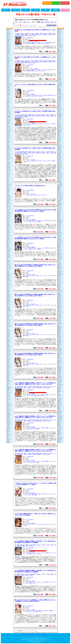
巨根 (46, 95)
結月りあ (59, 424)
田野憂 (18, 33)
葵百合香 (59, 38)
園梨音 (8, 246)
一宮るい (8, 100)
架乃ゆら (59, 133)
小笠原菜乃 (8, 116)
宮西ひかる (60, 391)
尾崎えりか (60, 108)
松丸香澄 (59, 351)
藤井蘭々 (59, 333)
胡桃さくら (60, 166)
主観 (24, 43)
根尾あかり (60, 303)
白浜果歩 (8, 224)
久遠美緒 (8, 147)
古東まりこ (8, 157)
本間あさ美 (8, 350)
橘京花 (59, 248)
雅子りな (59, 125)
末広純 (59, 231)
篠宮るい (8, 208)
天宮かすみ (8, 72)
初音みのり (60, 311)
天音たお (8, 67)
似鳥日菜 (59, 302)
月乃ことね (8, 267)
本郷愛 (23, 115)
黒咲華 (59, 170)
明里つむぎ (60, 45)
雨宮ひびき (60, 64)
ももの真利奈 (9, 405)
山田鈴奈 (8, 419)
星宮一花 (59, 344)
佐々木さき (60, 199)
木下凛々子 (60, 152)
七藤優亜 (8, 295)
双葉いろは (60, 336)
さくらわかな (60, 197)
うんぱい (59, 96)
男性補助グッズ (44, 635)
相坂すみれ (8, 29)
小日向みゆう (28, 33)
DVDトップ (6, 10)
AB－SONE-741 (31, 519)
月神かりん (8, 264)
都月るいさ (60, 268)
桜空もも (59, 195)
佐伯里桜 (8, 168)
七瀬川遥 (8, 292)
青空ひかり (60, 39)
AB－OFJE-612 (30, 65)
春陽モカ (59, 321)
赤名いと (59, 42)
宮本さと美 (8, 393)
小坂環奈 (8, 154)
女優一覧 (16, 10)
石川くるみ (8, 92)
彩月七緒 (59, 202)
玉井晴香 (8, 256)
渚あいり (31, 35)
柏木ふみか (8, 130)
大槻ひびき (60, 100)
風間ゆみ (59, 126)
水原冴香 (8, 373)
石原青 (59, 78)
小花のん (59, 119)
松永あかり (8, 360)
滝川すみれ (60, 241)
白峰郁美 (8, 226)
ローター (18, 635)
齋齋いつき (8, 166)
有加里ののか (60, 46)
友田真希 (59, 273)
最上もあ (8, 400)
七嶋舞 (59, 289)
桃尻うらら (8, 404)
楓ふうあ (40, 34)
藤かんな (59, 335)
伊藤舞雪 (59, 90)
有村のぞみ (60, 74)
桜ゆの (8, 181)
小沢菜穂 (8, 122)
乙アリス (59, 112)
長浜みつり (60, 278)
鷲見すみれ (8, 241)
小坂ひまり (60, 176)
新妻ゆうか (8, 300)
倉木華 (34, 35)
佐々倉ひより (9, 184)
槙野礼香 (8, 351)
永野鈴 (59, 277)
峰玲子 (8, 386)
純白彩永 (8, 355)
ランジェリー (59, 635)
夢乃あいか (18, 35)
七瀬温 (8, 293)
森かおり (8, 406)
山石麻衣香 (8, 415)
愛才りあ (59, 34)
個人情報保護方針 (37, 634)
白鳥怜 (8, 221)
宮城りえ (59, 387)
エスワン (28, 38)
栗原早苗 (8, 148)
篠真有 (59, 215)
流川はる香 (60, 438)
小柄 (39, 42)
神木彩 (59, 134)
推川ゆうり (60, 110)
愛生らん (8, 36)
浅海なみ (8, 52)
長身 (47, 42)
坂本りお (8, 172)
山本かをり (8, 420)
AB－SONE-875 (31, 215)
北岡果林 (59, 147)
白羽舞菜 (8, 223)
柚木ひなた (8, 429)
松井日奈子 (60, 350)
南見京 (8, 384)
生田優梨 (8, 87)
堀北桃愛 (8, 346)
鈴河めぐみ (8, 235)
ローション (35, 221)
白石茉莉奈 (60, 221)
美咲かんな (60, 362)
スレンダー (43, 42)
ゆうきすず (8, 424)
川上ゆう (59, 139)
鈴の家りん (60, 232)
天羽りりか (60, 58)
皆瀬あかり (60, 376)
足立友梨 (59, 57)
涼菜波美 (8, 238)
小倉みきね (8, 121)
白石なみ (8, 217)
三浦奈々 (8, 364)
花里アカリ (8, 314)
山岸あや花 (60, 416)
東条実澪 (8, 274)
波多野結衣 (60, 307)
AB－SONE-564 (31, 577)
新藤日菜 (8, 231)
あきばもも (60, 47)
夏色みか (8, 288)
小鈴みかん (60, 180)
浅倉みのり (8, 46)
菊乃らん (59, 143)
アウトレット (41, 96)
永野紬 (8, 282)
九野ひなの (60, 161)
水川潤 (59, 365)
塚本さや (8, 263)
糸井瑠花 (59, 89)
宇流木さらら (60, 94)
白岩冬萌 (59, 223)
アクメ (29, 96)
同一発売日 (36, 41)
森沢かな (59, 408)
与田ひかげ (8, 434)
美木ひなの (60, 361)
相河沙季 (59, 31)
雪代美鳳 (59, 422)
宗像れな (8, 397)
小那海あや (60, 114)
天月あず (59, 61)
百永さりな (60, 404)
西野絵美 (59, 296)
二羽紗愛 (59, 337)
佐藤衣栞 (8, 188)
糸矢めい (8, 101)
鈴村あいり (60, 234)
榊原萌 (26, 34)
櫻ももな (8, 180)
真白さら (8, 357)
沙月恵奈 (59, 201)
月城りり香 (8, 266)
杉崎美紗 (8, 232)
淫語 (39, 611)
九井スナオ (60, 174)
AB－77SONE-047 (31, 190)
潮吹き (37, 95)
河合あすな (60, 137)
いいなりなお (9, 85)
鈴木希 (8, 237)
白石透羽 (8, 216)
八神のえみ (8, 411)
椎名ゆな (59, 209)
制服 (26, 43)
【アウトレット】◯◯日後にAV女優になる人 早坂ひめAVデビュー (30, 186)
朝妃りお (59, 50)
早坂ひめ (26, 35)
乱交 (54, 42)
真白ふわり (60, 348)
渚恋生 (8, 286)
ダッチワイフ (8, 635)
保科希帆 (8, 340)
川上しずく (8, 134)
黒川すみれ (60, 168)
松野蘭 (8, 361)
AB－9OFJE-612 (31, 37)
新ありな (59, 70)
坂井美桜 (8, 170)
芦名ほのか (60, 53)
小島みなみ (60, 177)
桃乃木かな (60, 405)
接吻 (48, 553)
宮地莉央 (8, 390)
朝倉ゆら (8, 47)
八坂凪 (8, 412)
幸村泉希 (8, 427)
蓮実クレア (60, 306)
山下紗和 (8, 416)
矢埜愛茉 (8, 413)
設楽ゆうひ (60, 212)
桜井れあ (8, 173)
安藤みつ (8, 83)
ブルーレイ (48, 43)
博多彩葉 (8, 307)
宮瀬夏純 (8, 389)
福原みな (59, 332)
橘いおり (8, 253)
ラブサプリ (49, 635)
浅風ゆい (8, 45)
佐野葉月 (8, 191)
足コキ (40, 43)
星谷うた (8, 339)
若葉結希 (8, 441)
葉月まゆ (59, 310)
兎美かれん (8, 111)
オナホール (3, 635)
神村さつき (8, 132)
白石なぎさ (60, 220)
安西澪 (8, 81)
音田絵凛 (8, 123)
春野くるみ (8, 321)
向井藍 (59, 394)
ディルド (22, 635)
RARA (8, 437)
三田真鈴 (50, 33)
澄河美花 (59, 237)
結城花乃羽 (8, 423)
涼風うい (8, 234)
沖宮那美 (59, 103)
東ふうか (8, 56)
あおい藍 (8, 38)
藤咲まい (8, 337)
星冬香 (8, 343)
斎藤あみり (60, 187)
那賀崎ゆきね (60, 274)
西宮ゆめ (59, 297)
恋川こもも (8, 150)
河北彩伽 (19, 115)
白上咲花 (45, 33)
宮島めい (59, 390)
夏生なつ (8, 289)
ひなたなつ (60, 322)
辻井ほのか (60, 259)
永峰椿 (59, 279)
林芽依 (8, 318)
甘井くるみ (8, 60)
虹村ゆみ (59, 299)
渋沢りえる (8, 209)
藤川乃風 (8, 335)
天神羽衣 (8, 61)
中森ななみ (8, 285)
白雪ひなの (8, 227)
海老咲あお (60, 97)
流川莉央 (59, 440)
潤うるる (8, 212)
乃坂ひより (21, 388)
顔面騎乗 (33, 43)
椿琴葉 (8, 271)
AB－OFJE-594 (30, 156)
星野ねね (8, 342)
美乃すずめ (60, 386)
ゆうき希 (8, 426)
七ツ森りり (33, 34)
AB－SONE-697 (31, 606)
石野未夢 (8, 94)
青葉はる (8, 42)
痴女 (52, 42)
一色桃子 (59, 86)
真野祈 (59, 355)
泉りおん (59, 81)
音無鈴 (8, 125)
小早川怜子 (60, 183)
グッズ (65, 10)
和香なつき (8, 438)
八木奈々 (59, 411)
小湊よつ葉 (60, 186)
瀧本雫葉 (8, 250)
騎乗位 (29, 43)
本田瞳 (59, 347)
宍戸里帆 (59, 210)
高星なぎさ (8, 248)
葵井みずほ (8, 35)
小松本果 (8, 162)
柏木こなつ (60, 128)
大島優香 (59, 99)
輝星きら (8, 145)
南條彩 (59, 293)
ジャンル (35, 10)
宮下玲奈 (59, 389)
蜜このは (8, 383)
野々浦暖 (59, 304)
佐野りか (8, 192)
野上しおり (8, 304)
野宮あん (8, 306)
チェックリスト (56, 3)
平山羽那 (8, 331)
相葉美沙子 (8, 34)
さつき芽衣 (60, 203)
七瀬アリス (60, 290)
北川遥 (8, 140)
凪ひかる (33, 33)
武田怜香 (59, 244)
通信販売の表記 (31, 634)
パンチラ (34, 612)
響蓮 (7, 328)
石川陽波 (8, 93)
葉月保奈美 (8, 310)
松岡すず (8, 358)
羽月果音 (8, 308)
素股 (33, 495)
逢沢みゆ (59, 32)
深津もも (8, 332)
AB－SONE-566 (31, 423)
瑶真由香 (8, 324)
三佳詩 (8, 394)
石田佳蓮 (59, 76)
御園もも (8, 377)
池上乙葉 (8, 89)
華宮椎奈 (8, 133)
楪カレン (59, 423)
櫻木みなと (8, 174)
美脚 (49, 42)
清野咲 (8, 242)
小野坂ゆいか (60, 115)
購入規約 (27, 634)
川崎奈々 (8, 139)
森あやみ (59, 406)
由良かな (59, 427)
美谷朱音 (59, 371)
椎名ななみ (8, 198)
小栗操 (59, 107)
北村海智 (59, 150)
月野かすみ (60, 257)
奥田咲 (37, 34)
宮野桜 (8, 391)
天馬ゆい (59, 263)
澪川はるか (8, 365)
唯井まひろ (60, 245)
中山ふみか (60, 282)
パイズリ (43, 43)
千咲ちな (8, 260)
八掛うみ (59, 415)
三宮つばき (60, 208)
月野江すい (60, 256)
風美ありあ (8, 129)
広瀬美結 (59, 329)
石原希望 (59, 79)
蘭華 (59, 435)
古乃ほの (59, 339)
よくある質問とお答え (44, 634)
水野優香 (59, 366)
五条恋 (23, 35)
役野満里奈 (60, 412)
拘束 (49, 95)
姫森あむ (8, 329)
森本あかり (8, 408)
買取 (49, 634)
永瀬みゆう (8, 281)
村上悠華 (19, 117)
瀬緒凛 (8, 244)
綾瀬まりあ (8, 75)
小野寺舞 (59, 116)
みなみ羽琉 (60, 380)
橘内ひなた (60, 249)
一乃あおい (60, 83)
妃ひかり (59, 144)
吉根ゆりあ (60, 433)
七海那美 (8, 296)
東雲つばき (8, 203)
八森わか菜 (60, 418)
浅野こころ (26, 116)
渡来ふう (59, 442)
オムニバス (29, 42)
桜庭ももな (8, 177)
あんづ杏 (8, 82)
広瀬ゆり (59, 331)
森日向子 (59, 409)
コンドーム (39, 635)
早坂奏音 (8, 317)
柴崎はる (59, 216)
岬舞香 (8, 371)
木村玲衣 (59, 155)
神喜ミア (8, 152)
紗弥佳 (8, 194)
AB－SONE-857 (31, 271)
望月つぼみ (60, 398)
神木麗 (59, 136)
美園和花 (59, 369)
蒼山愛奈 (8, 43)
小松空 (8, 161)
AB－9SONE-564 (31, 548)
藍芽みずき (60, 29)
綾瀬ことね (8, 74)
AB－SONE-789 (31, 489)
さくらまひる (60, 194)
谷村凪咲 (8, 255)
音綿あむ (8, 126)
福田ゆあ (8, 333)
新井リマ (59, 67)
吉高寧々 (59, 430)
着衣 (49, 220)
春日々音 (8, 322)
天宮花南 (59, 63)
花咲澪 (8, 313)
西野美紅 (8, 302)
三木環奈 (8, 197)
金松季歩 (26, 115)
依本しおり (60, 434)
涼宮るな (8, 239)
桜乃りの (59, 191)
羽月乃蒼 (59, 318)
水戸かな (59, 375)
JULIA (59, 217)
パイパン (36, 42)
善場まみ (8, 245)
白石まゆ (8, 219)
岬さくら (59, 364)
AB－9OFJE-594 (31, 119)
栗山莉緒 (59, 165)
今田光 (8, 108)
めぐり (59, 397)
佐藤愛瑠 (59, 205)
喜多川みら (8, 141)
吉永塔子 (59, 431)
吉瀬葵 (8, 143)
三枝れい (59, 188)
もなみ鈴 (59, 400)
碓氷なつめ (8, 114)
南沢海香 (59, 379)
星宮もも (8, 344)
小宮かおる (8, 163)
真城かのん (8, 354)
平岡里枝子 (60, 328)
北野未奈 (59, 148)
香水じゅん (60, 129)
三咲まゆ (8, 372)
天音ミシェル (9, 70)
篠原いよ (8, 205)
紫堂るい (59, 213)
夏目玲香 (8, 290)
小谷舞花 (8, 155)
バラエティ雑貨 (68, 635)
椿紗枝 (8, 273)
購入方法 (23, 634)
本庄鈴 (59, 346)
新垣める (8, 78)
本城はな (8, 347)
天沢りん (8, 63)
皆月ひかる (60, 377)
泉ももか (8, 96)
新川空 (8, 79)
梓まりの (8, 54)
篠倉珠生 (8, 201)
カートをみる (65, 3)
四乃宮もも (8, 206)
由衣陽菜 (8, 422)
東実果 (8, 57)
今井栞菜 (59, 92)
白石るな (8, 220)
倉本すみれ (60, 163)
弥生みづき (60, 419)
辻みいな (8, 270)
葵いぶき (59, 35)
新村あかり (60, 295)
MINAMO (59, 383)
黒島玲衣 (59, 172)
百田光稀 (59, 402)
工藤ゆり (59, 159)
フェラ (36, 43)
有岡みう (59, 71)
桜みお (8, 179)
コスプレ (41, 524)
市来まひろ (60, 82)
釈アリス (8, 210)
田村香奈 (8, 257)
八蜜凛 (59, 308)
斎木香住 (8, 165)
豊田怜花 (8, 277)
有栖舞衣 (59, 72)
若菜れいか (8, 440)
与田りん (8, 435)
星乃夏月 (59, 342)
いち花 (8, 97)
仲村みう (59, 281)
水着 (26, 96)
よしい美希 (60, 429)
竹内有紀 (59, 242)
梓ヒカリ (59, 54)
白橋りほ (59, 227)
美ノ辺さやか (9, 387)
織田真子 (59, 111)
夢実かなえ (8, 431)
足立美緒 (8, 58)
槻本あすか (8, 268)
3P (44, 95)
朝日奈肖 (8, 50)
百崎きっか (8, 402)
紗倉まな (59, 192)
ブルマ (30, 495)
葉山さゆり (60, 317)
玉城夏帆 (59, 253)
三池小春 (59, 358)
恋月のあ (8, 151)
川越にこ (18, 34)
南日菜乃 (59, 382)
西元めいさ (60, 300)
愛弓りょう (60, 65)
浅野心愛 (8, 49)
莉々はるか (60, 437)
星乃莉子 (59, 343)
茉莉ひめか (8, 362)
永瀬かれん (8, 279)
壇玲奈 (8, 259)
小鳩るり (8, 159)
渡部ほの (8, 442)
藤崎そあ (8, 336)
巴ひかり (59, 270)
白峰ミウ (59, 228)
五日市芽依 (60, 85)
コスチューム (54, 635)
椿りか (59, 260)
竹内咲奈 (8, 252)
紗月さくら (8, 186)
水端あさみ (60, 368)
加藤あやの (60, 130)
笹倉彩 (8, 183)
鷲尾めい (37, 33)
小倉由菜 (59, 105)
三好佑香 (8, 395)
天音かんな (8, 65)
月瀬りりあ (60, 255)
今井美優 (8, 107)
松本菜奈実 (60, 354)
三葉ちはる (60, 373)
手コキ (54, 395)
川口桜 (8, 137)
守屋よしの (8, 409)
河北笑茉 (8, 136)
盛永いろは (8, 284)
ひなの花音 (8, 326)
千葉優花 (8, 261)
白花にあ (8, 228)
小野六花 (59, 118)
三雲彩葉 (8, 368)
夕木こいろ (60, 420)
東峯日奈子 (8, 275)
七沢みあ (59, 288)
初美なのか (8, 311)
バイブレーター (13, 635)
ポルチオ (41, 95)
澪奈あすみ (8, 366)
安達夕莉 (41, 33)
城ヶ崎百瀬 (8, 213)
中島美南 (8, 278)
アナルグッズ (26, 635)
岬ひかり (8, 369)
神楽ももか (23, 33)
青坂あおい (8, 39)
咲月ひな (8, 187)
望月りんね (8, 382)
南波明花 (8, 299)
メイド (42, 553)
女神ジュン (8, 398)
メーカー (26, 10)
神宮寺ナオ (60, 230)
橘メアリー (60, 250)
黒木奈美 (59, 169)
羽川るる (8, 110)
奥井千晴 (8, 118)
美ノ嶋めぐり (60, 384)
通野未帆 (59, 267)
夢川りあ (8, 430)
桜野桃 (8, 176)
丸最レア (59, 357)
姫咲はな (59, 326)
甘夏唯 (8, 64)
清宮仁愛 (59, 157)
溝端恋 (8, 379)
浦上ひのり (8, 115)
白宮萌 (8, 230)
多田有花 (59, 246)
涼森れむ (59, 235)
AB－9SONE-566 (31, 390)
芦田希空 (8, 53)
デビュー (31, 195)
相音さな (8, 32)
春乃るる (59, 319)
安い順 (52, 22)
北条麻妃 (59, 340)
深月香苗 (8, 380)
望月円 (8, 401)
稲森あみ (8, 103)
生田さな (8, 86)
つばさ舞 (59, 261)
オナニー (41, 275)
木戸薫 (8, 144)
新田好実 (8, 303)
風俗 (25, 125)
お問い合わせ (47, 3)
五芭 (59, 87)
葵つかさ (59, 36)
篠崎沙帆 (8, 202)
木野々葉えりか (9, 158)
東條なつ (59, 266)
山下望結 (8, 418)
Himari (59, 325)
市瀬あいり (8, 99)
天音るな (8, 71)
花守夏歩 (59, 314)
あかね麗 (59, 43)
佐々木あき (60, 198)
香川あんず (8, 128)
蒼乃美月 (8, 41)
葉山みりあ (8, 319)
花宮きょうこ (60, 313)
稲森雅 (8, 104)
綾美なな (8, 76)
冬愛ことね (60, 264)
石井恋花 (8, 90)
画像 (24, 22)
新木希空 (59, 68)
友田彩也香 (60, 271)
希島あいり (60, 145)
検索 (45, 10)
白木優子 (59, 226)
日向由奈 (59, 324)
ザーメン (36, 96)
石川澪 (59, 75)
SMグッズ (30, 635)
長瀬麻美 (59, 275)
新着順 (42, 22)
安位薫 (59, 413)
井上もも (8, 105)
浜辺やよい (8, 315)
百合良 (8, 433)
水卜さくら (60, 360)
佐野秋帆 (8, 190)
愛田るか (8, 31)
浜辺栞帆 (59, 315)
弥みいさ (8, 68)
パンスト (43, 220)
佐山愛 (59, 206)
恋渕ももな (60, 173)
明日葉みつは (45, 34)
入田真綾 (59, 93)
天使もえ (59, 60)
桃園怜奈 (59, 401)
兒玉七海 (22, 34)
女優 (28, 95)
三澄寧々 (8, 376)
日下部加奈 (60, 158)
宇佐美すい (8, 112)
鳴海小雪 (8, 297)
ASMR (42, 494)
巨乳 (33, 42)
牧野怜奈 (8, 353)
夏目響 (59, 286)
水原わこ (8, 375)
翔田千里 (59, 219)
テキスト (29, 22)
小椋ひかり (8, 119)
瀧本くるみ (8, 249)
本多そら (8, 348)
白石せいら (8, 215)
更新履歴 (55, 10)
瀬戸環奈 (59, 239)
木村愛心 (59, 154)
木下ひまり (60, 151)
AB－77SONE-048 (31, 90)
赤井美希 (59, 41)
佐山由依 (8, 195)
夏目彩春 (59, 285)
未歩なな (50, 34)
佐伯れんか (8, 169)
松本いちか (60, 353)
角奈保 (59, 238)
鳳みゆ (59, 101)
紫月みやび (8, 199)
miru (29, 34)
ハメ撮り (35, 195)
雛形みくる (8, 325)
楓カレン (59, 121)
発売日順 (47, 22)
